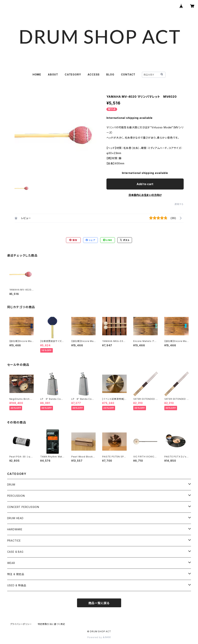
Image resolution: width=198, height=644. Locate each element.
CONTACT (128, 74)
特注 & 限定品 (16, 574)
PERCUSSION (16, 496)
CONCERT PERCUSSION (23, 507)
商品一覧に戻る (99, 603)
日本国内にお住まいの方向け (145, 195)
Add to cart (145, 184)
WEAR (11, 563)
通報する (179, 204)
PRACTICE (14, 541)
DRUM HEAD (15, 518)
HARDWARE (15, 529)
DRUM (11, 485)
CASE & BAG (15, 552)
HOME (37, 74)
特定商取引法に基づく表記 (51, 624)
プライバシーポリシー (21, 624)
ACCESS (94, 74)
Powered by (99, 637)
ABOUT (53, 74)
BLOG (110, 74)
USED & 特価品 (17, 585)
